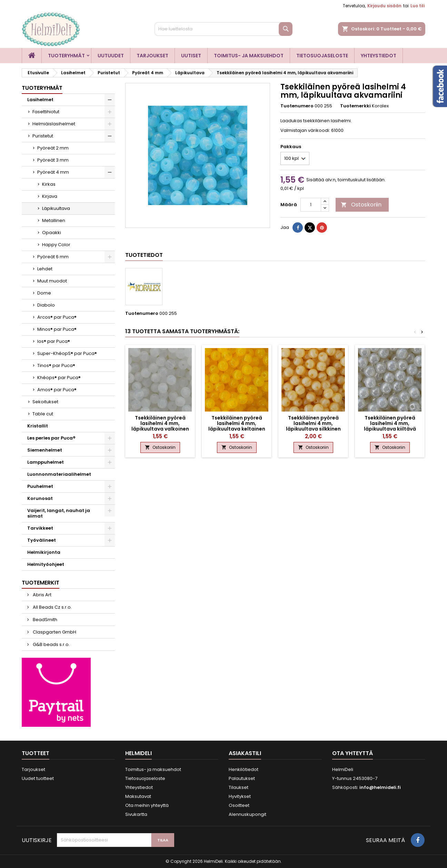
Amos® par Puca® (57, 390)
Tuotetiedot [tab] (144, 255)
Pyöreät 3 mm (53, 160)
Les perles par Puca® (51, 438)
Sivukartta (136, 814)
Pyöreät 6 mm (53, 257)
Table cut (43, 414)
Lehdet (45, 269)
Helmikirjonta (44, 552)
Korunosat (40, 498)
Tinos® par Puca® (56, 365)
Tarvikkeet (40, 528)
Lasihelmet (40, 100)
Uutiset (191, 56)
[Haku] (223, 29)
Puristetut (43, 136)
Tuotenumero (297, 106)
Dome (44, 293)
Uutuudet (111, 56)
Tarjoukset (152, 56)
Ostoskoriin (361, 205)
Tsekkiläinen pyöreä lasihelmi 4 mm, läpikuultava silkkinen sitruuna (313, 426)
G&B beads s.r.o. (51, 644)
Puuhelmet (40, 486)
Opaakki (52, 233)
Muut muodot (52, 281)
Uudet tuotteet (38, 778)
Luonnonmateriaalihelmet (59, 474)
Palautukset (242, 778)
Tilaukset (239, 787)
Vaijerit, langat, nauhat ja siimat (59, 513)
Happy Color (56, 245)
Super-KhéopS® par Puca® (67, 353)
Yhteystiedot (379, 56)
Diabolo (46, 305)
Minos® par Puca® (57, 329)
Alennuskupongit (247, 814)
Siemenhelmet (45, 450)
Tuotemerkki (355, 106)
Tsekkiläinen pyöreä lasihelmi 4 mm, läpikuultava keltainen (237, 423)
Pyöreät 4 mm (53, 172)
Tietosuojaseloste (322, 56)
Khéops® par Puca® (59, 378)
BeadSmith (44, 620)
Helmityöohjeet (46, 564)
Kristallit (38, 426)
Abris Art (42, 595)
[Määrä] (311, 205)
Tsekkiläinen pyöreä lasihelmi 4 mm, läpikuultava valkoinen (160, 423)
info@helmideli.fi (380, 787)
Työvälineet (42, 540)
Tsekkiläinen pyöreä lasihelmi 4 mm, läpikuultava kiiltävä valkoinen (390, 426)
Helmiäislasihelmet (54, 124)
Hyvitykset (240, 796)
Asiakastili (245, 753)
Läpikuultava (56, 208)
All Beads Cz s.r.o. (52, 607)
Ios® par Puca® (54, 341)
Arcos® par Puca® (57, 317)
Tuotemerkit (41, 583)
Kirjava (50, 196)
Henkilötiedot (244, 769)
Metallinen (54, 220)
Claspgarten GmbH (54, 632)
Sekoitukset (45, 402)
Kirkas (49, 184)
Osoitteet (239, 805)
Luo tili (418, 6)
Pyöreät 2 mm (53, 148)
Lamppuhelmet (46, 462)
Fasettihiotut (46, 112)
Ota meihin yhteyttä (147, 805)
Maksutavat (138, 796)
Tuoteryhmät (66, 56)
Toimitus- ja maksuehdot (249, 56)
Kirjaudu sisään (384, 6)
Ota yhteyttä (352, 753)
